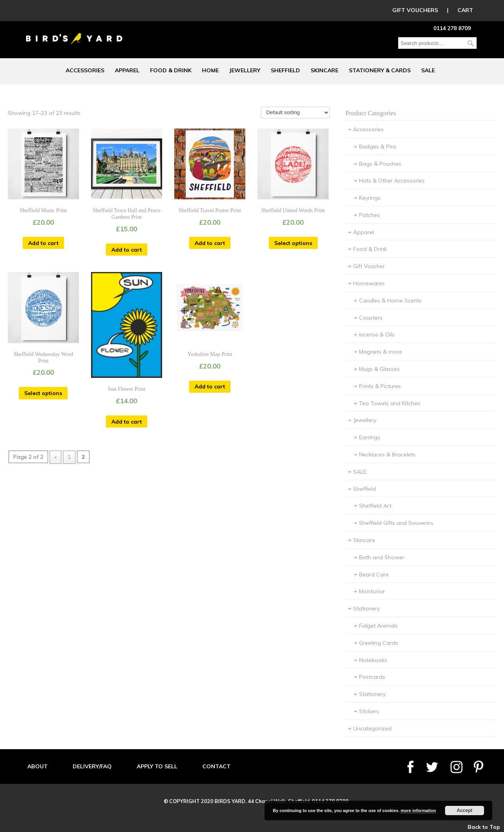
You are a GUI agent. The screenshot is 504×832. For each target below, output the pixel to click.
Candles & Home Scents (390, 301)
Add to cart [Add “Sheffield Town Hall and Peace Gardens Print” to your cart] (127, 250)
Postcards (372, 677)
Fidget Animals (378, 626)
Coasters (371, 318)
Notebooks (373, 660)
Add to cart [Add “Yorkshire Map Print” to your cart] (210, 386)
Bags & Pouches (380, 164)
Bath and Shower (382, 557)
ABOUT (38, 766)
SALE (360, 472)
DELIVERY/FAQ (92, 766)
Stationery (366, 608)
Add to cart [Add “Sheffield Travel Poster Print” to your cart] (210, 243)
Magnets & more (381, 352)
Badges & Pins (378, 147)
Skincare (364, 540)
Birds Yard (74, 33)
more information (418, 811)
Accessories (368, 129)
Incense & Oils (377, 335)
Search (471, 43)
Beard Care (374, 574)
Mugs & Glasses (379, 369)
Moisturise (372, 591)
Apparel (364, 232)
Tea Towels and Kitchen (390, 403)
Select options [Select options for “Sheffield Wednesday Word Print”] (43, 393)
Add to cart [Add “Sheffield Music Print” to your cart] (43, 243)
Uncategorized (372, 728)
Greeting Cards (379, 643)
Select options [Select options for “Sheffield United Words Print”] (293, 243)
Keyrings (370, 198)
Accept (465, 811)
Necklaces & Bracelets (387, 454)
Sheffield (365, 489)
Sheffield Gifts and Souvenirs (396, 523)
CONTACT (216, 766)
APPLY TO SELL (157, 766)
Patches (369, 215)
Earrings (370, 437)
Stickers (369, 711)
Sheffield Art (375, 506)
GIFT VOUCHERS (415, 10)
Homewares (369, 283)
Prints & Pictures (380, 386)
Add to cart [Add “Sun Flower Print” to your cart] (127, 422)
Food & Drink (370, 249)
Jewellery (365, 420)
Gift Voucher (369, 266)
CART (465, 10)
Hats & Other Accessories (392, 181)
